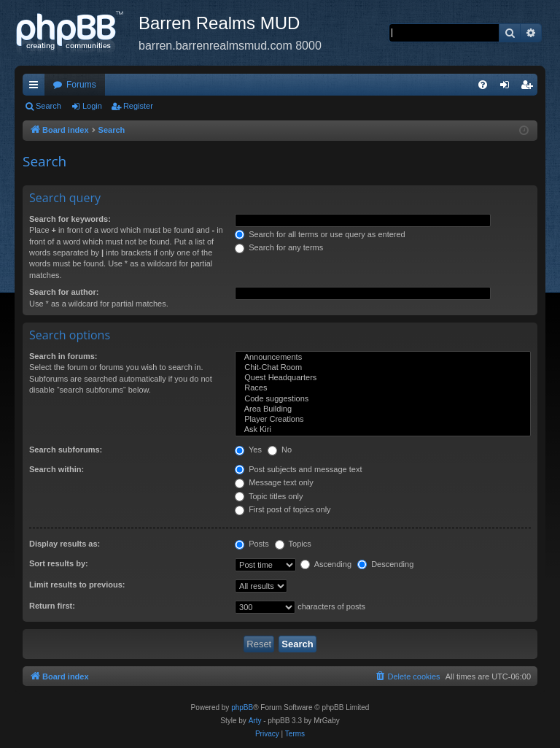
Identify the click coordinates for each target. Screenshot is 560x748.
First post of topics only (283, 509)
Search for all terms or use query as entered (320, 234)
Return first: (52, 606)
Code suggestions (383, 399)
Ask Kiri (383, 430)
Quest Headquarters (383, 378)
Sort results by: (59, 563)
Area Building (383, 409)
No (280, 450)
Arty (255, 721)
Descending (385, 564)
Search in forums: (63, 356)
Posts (252, 544)
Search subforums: (66, 450)
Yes (248, 450)
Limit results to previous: (77, 585)
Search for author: (64, 292)
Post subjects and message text (298, 469)
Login (92, 106)
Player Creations (383, 420)
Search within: (57, 469)
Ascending (326, 564)
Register (138, 106)
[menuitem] (483, 85)
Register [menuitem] (530, 88)
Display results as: (65, 544)
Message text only (274, 482)
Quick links (36, 88)
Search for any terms (279, 247)
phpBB (242, 707)
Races (383, 388)
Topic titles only (269, 496)
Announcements (383, 358)
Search (48, 106)
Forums (81, 85)
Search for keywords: (70, 219)
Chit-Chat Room (383, 368)
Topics (293, 544)
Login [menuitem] (508, 88)
